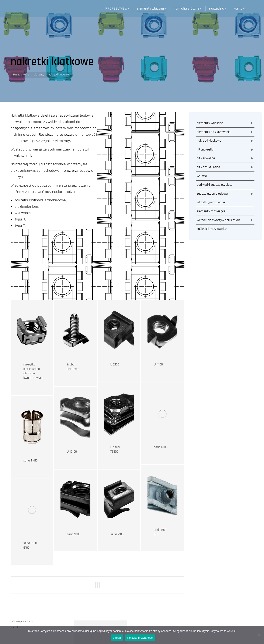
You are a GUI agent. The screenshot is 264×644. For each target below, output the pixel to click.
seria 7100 (117, 534)
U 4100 (158, 365)
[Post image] (32, 331)
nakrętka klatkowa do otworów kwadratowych (33, 371)
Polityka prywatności (140, 638)
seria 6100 (161, 447)
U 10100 (72, 452)
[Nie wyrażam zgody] (259, 635)
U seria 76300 (115, 449)
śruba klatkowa (73, 367)
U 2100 (115, 365)
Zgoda (117, 638)
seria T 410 (30, 461)
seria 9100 (74, 534)
